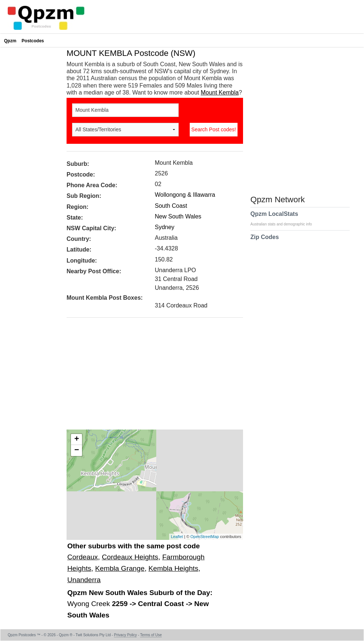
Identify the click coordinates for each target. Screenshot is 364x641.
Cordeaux (83, 557)
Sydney (165, 227)
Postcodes (33, 41)
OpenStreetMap (205, 537)
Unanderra (84, 580)
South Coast (171, 206)
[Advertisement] (151, 376)
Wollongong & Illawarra (185, 195)
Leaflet (177, 537)
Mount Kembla (220, 92)
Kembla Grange (120, 568)
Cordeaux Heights (130, 557)
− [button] (77, 451)
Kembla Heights (173, 568)
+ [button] (77, 439)
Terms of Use (151, 635)
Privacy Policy (125, 635)
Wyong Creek (90, 604)
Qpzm (10, 41)
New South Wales (178, 216)
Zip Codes (265, 242)
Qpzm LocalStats (285, 218)
